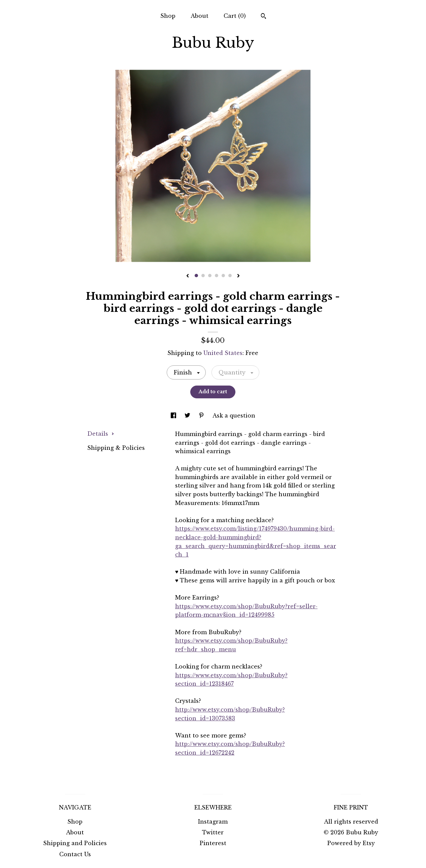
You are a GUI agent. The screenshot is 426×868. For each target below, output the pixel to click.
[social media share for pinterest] (202, 415)
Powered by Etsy (351, 843)
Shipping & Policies (116, 448)
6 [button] (230, 276)
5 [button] (223, 276)
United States (223, 353)
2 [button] (203, 276)
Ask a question (234, 415)
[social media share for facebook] (174, 415)
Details (101, 434)
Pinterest (213, 843)
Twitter (213, 832)
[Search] (264, 17)
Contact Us (75, 854)
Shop (168, 16)
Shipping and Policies (75, 843)
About (200, 16)
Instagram (213, 822)
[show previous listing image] (188, 276)
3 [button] (210, 276)
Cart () (235, 16)
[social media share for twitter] (188, 415)
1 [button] (196, 276)
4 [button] (217, 276)
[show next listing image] (238, 276)
